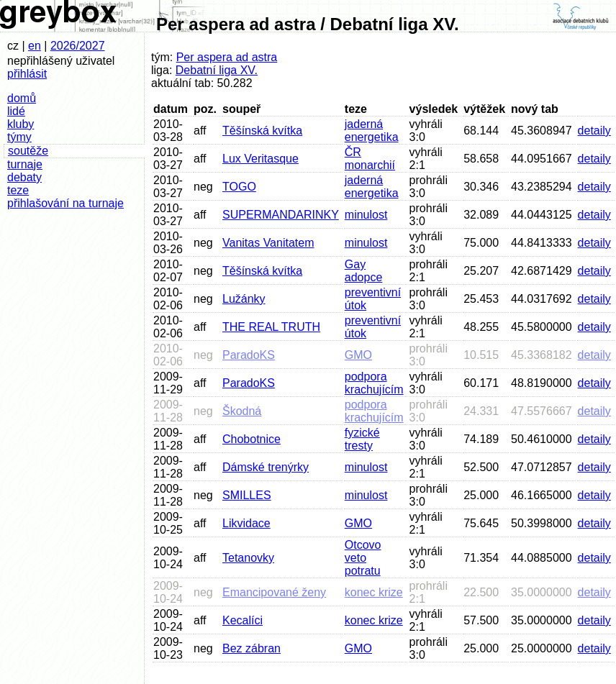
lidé (16, 111)
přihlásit (27, 74)
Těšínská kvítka (262, 131)
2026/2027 (78, 46)
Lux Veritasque (261, 159)
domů (22, 98)
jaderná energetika (372, 131)
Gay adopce (364, 271)
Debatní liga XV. (217, 70)
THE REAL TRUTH (271, 327)
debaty (24, 177)
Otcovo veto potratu (363, 558)
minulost (366, 215)
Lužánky (244, 299)
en (35, 46)
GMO (358, 355)
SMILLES (247, 495)
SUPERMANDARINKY (281, 215)
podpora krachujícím (374, 383)
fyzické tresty (362, 439)
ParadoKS (249, 355)
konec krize (374, 592)
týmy (19, 137)
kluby (21, 124)
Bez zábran (252, 648)
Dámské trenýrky (266, 467)
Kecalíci (243, 620)
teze (18, 190)
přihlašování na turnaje (65, 203)
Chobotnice (252, 439)
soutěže (28, 151)
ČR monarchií (370, 159)
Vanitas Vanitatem (268, 243)
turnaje (25, 164)
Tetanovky (248, 558)
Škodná (242, 411)
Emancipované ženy (274, 592)
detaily (594, 131)
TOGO (239, 187)
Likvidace (246, 523)
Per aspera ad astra (227, 57)
